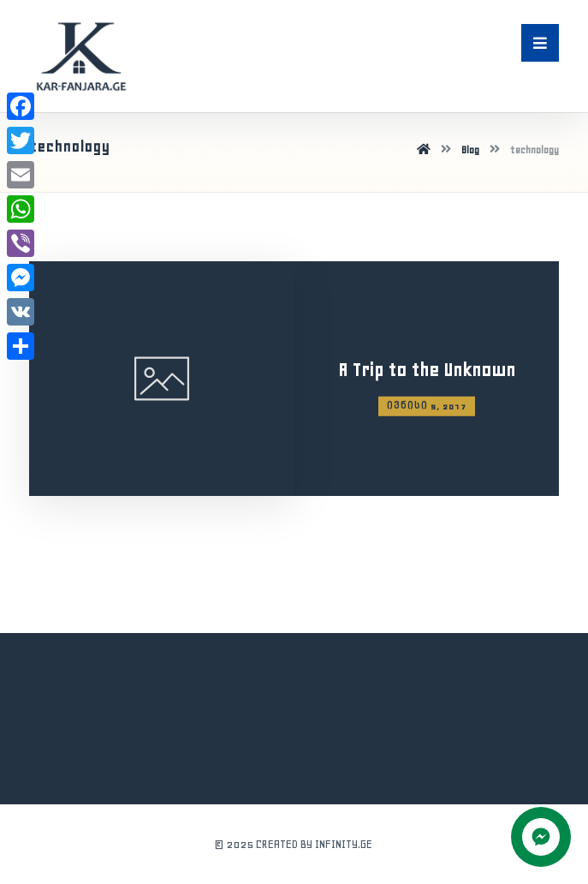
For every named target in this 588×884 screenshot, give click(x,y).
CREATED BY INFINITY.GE (314, 844)
